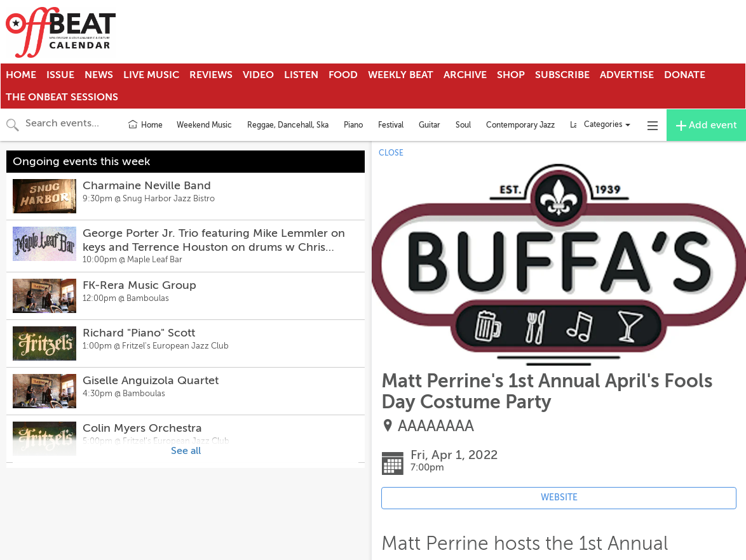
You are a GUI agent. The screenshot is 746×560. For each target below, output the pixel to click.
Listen (301, 75)
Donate (685, 75)
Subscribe (562, 75)
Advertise (627, 75)
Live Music (151, 75)
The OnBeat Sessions (62, 97)
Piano (353, 125)
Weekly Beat (401, 75)
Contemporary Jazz (520, 125)
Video (258, 75)
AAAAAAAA (436, 426)
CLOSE (391, 153)
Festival (391, 125)
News (99, 75)
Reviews (211, 75)
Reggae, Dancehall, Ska (288, 125)
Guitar (430, 125)
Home (21, 75)
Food (343, 75)
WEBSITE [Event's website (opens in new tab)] (559, 497)
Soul (463, 125)
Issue (60, 75)
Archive (465, 75)
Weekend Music (204, 125)
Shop (511, 75)
